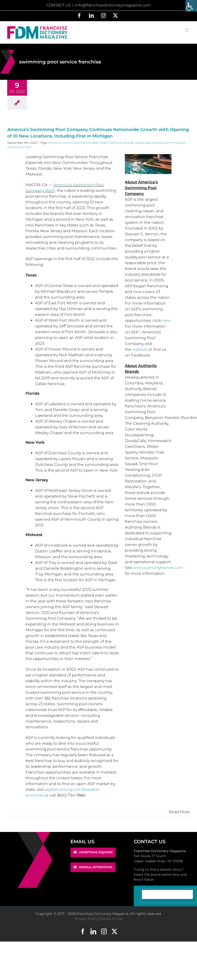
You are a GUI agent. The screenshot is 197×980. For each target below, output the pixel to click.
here (166, 321)
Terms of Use (111, 919)
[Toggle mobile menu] (187, 30)
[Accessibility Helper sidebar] (191, 6)
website (140, 349)
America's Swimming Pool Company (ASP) (78, 143)
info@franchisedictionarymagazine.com (113, 5)
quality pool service (148, 143)
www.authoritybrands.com (158, 568)
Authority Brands (122, 143)
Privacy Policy (86, 919)
